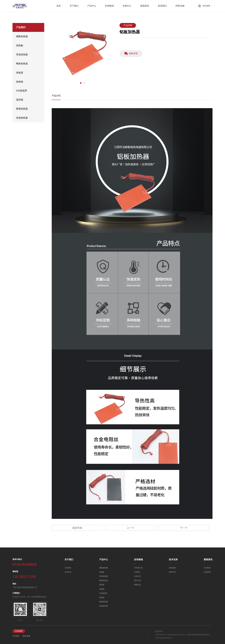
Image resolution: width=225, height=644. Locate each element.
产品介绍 (56, 96)
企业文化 (68, 572)
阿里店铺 (26, 636)
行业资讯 (207, 568)
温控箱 (20, 100)
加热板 (20, 45)
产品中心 (104, 559)
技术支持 (173, 559)
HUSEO (16, 636)
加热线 (20, 82)
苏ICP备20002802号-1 (164, 638)
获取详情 (131, 54)
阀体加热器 (22, 64)
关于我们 (69, 559)
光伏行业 (137, 576)
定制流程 (172, 568)
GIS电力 (137, 572)
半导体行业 (138, 568)
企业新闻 (207, 572)
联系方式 (172, 572)
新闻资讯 (208, 559)
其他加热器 (22, 118)
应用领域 (138, 559)
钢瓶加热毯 (22, 36)
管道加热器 (22, 55)
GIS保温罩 (22, 91)
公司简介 (68, 568)
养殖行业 (137, 585)
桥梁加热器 (22, 109)
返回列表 (77, 528)
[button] (81, 83)
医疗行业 (137, 580)
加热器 (20, 73)
